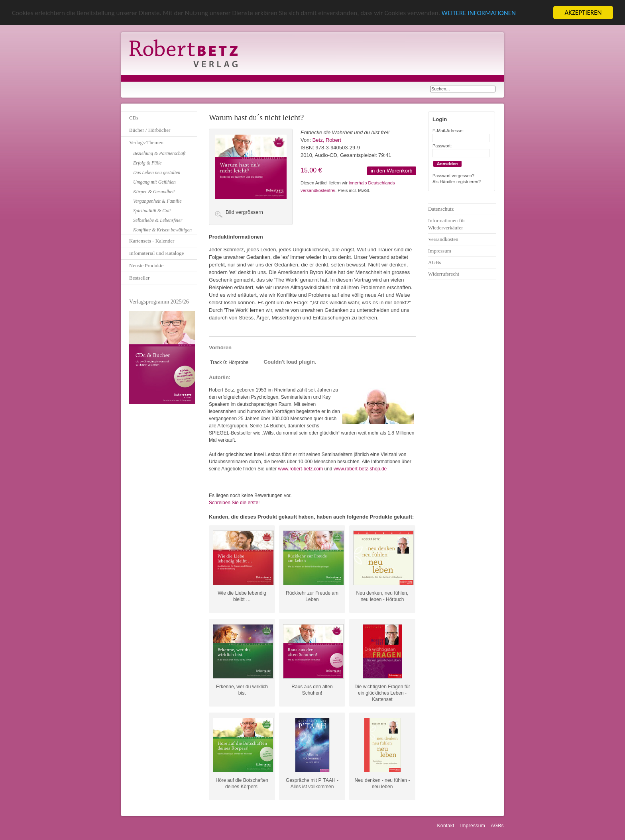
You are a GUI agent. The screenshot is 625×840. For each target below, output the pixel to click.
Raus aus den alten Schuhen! (312, 690)
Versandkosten (443, 239)
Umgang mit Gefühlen (154, 182)
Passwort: (442, 146)
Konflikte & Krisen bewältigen (162, 230)
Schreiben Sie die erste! (234, 503)
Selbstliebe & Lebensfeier (158, 220)
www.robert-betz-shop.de (360, 469)
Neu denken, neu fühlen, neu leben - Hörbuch (382, 596)
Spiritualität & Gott (152, 211)
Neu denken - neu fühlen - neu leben (382, 783)
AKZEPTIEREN (583, 13)
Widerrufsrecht (444, 274)
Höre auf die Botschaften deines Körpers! (242, 783)
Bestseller (139, 278)
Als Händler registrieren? (457, 182)
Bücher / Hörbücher (150, 130)
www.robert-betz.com (300, 469)
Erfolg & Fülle (147, 163)
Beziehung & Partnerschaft (159, 153)
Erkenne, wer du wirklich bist (242, 690)
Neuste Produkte (146, 265)
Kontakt (445, 826)
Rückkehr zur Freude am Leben (312, 596)
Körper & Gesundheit (154, 192)
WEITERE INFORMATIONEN (479, 13)
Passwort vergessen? (453, 176)
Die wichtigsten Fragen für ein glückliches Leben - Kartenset (382, 690)
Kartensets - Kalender (152, 241)
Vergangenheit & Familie (157, 201)
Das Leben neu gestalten (157, 172)
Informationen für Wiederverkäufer (447, 224)
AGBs (435, 262)
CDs (134, 118)
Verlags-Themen (146, 142)
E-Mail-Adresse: (448, 131)
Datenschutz (441, 209)
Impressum (440, 251)
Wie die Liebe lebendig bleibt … (242, 596)
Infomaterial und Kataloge (156, 253)
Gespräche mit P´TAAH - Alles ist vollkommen (312, 783)
